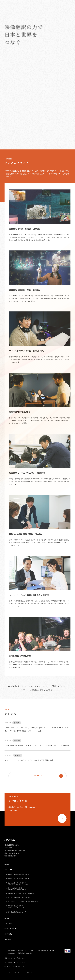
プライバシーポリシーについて (15, 962)
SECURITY (8, 934)
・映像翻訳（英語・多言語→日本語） (18, 874)
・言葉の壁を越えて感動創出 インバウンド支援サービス (15, 906)
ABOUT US (9, 924)
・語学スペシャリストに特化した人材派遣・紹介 (22, 902)
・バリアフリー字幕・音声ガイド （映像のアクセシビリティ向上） (17, 883)
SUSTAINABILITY (11, 929)
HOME (7, 864)
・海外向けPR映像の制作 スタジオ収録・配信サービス (15, 889)
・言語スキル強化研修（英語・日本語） (18, 898)
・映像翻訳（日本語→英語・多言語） (18, 879)
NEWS (7, 919)
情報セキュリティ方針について (15, 958)
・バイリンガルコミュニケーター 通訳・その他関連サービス (16, 912)
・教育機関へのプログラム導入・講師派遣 (19, 894)
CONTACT (8, 939)
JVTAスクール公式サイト (15, 966)
